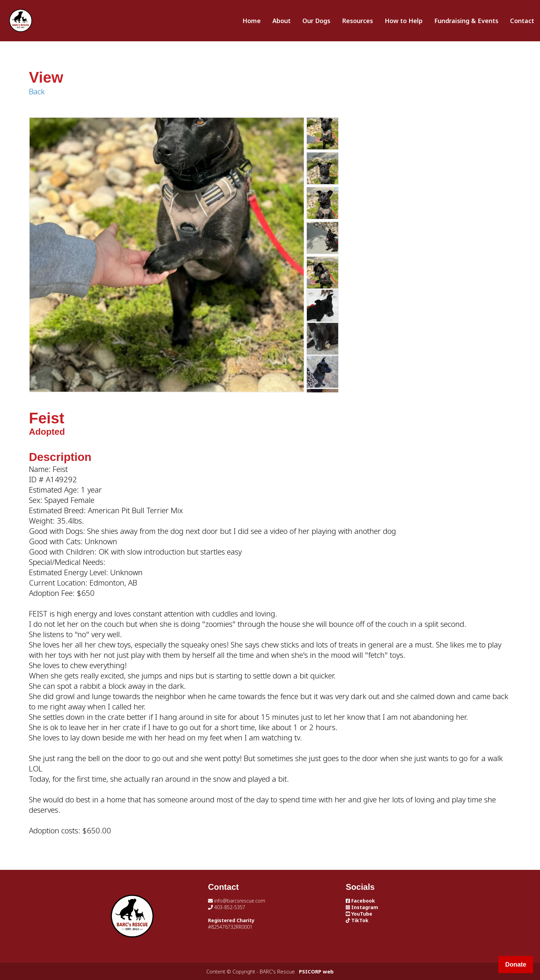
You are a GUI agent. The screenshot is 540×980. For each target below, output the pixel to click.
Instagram (362, 907)
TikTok (357, 920)
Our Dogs (316, 21)
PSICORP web (316, 971)
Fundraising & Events (466, 21)
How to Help (404, 21)
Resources (357, 21)
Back (37, 91)
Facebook (360, 901)
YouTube (359, 914)
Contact (522, 21)
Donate (516, 965)
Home (252, 21)
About (282, 21)
